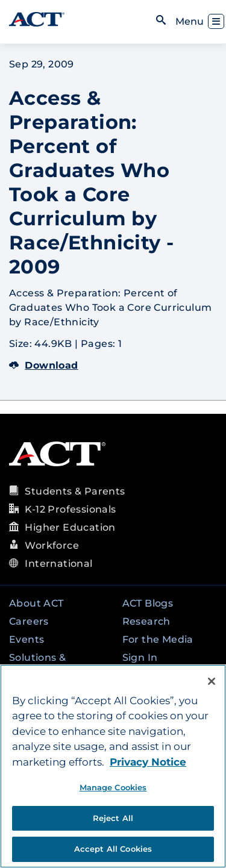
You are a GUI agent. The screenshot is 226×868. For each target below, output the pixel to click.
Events (27, 639)
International (58, 564)
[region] (113, 766)
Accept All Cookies (113, 849)
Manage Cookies (113, 787)
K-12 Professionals (70, 509)
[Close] (212, 681)
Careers (29, 621)
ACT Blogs (148, 603)
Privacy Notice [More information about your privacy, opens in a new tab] (148, 762)
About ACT (36, 603)
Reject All (113, 818)
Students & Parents (75, 491)
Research (146, 621)
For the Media (158, 639)
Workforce (52, 545)
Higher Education (70, 527)
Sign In (140, 657)
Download (44, 365)
